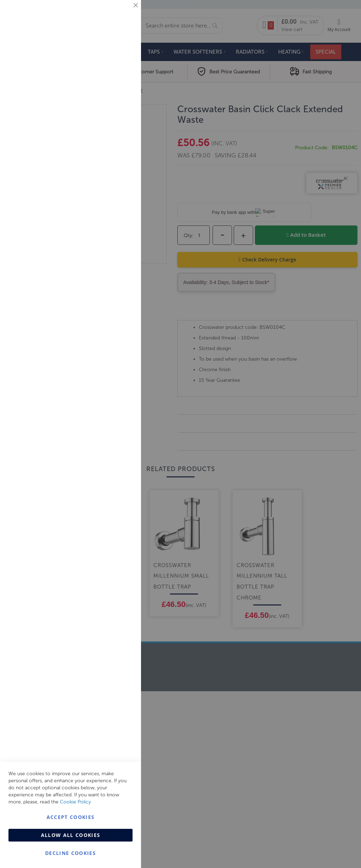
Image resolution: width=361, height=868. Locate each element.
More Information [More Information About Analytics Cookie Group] (113, 215)
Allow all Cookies (71, 835)
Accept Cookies (71, 817)
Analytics (122, 178)
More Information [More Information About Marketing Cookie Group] (113, 147)
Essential (122, 14)
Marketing (122, 89)
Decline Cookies (71, 853)
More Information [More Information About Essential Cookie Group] (113, 58)
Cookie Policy (75, 802)
